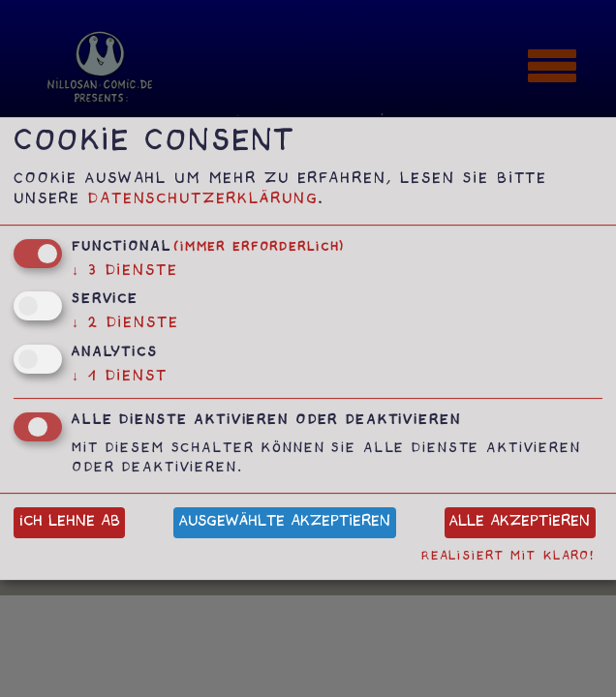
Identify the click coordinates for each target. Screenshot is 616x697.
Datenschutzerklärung (203, 201)
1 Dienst (120, 378)
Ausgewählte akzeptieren (285, 523)
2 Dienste (125, 325)
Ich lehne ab (70, 523)
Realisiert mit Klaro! (508, 557)
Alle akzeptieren (520, 523)
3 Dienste (125, 273)
